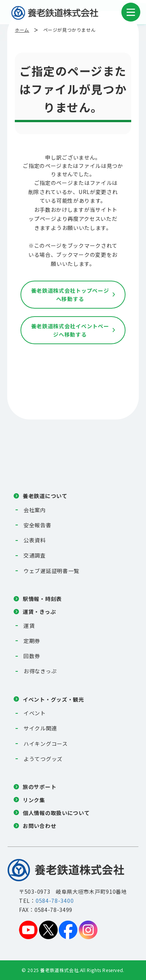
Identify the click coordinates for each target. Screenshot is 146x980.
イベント (35, 713)
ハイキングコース (46, 744)
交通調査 (35, 555)
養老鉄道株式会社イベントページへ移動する (70, 330)
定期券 (32, 641)
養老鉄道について (45, 496)
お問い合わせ (39, 826)
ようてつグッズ (43, 759)
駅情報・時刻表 (42, 599)
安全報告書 (38, 525)
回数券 (32, 656)
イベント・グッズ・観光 (53, 699)
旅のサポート (39, 787)
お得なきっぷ (40, 671)
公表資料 (35, 540)
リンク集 (34, 800)
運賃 (29, 626)
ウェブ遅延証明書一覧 (51, 571)
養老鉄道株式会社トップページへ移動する (70, 295)
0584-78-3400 (55, 901)
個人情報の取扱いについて (56, 813)
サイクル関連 (40, 728)
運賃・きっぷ (39, 612)
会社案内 (35, 510)
